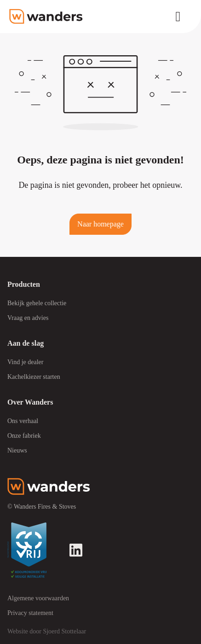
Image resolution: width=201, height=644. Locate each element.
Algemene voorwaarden (38, 598)
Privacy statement (30, 613)
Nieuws (17, 450)
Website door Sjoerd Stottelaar (47, 631)
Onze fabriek (24, 436)
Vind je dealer (25, 362)
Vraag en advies (28, 318)
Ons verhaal (23, 421)
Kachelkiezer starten (34, 377)
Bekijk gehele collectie (37, 303)
